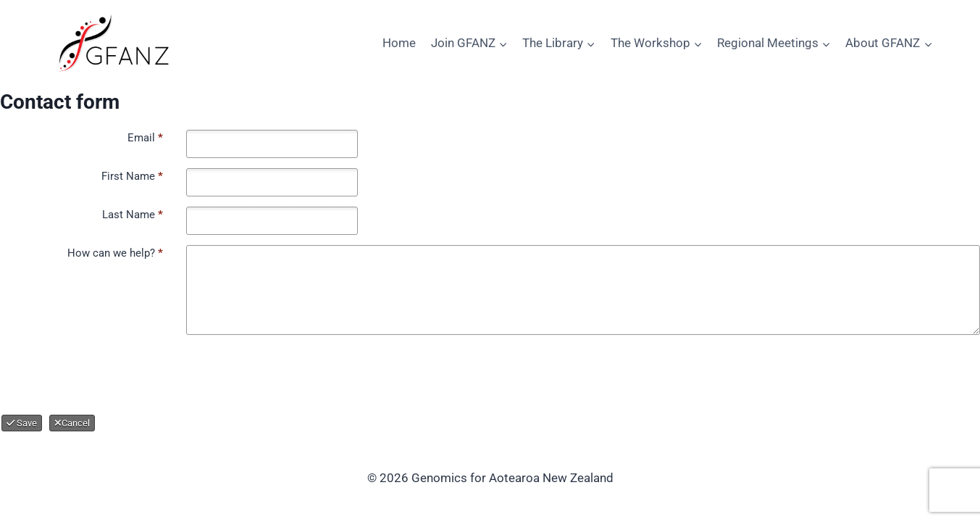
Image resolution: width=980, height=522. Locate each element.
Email (145, 138)
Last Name (133, 215)
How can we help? (115, 253)
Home (399, 43)
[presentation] (123, 373)
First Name (132, 176)
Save (22, 423)
